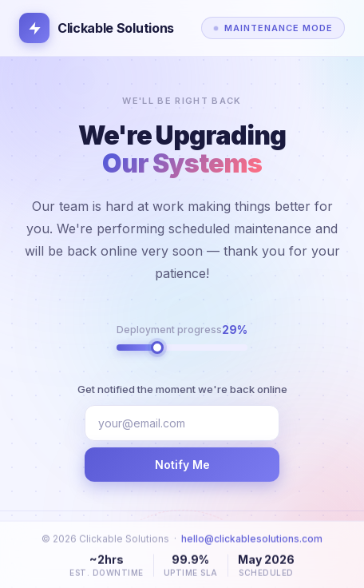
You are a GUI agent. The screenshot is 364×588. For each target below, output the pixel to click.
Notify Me (182, 465)
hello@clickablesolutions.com (252, 544)
